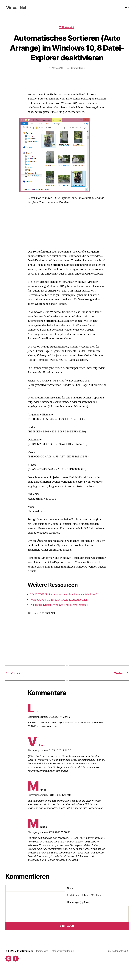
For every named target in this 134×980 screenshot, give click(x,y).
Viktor (36, 755)
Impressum (43, 961)
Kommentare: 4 (78, 78)
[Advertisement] (67, 237)
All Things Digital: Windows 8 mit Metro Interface (61, 615)
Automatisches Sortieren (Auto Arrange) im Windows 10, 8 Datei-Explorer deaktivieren (67, 53)
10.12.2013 (57, 78)
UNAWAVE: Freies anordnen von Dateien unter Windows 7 (66, 604)
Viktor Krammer (24, 961)
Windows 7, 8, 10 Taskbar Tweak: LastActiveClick (61, 610)
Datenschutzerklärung (63, 961)
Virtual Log (67, 27)
